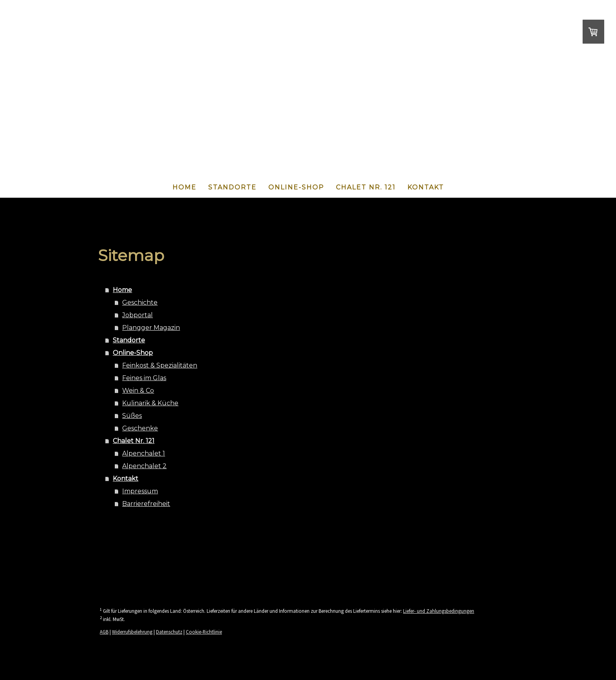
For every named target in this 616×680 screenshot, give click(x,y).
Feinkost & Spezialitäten (160, 365)
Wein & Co (138, 391)
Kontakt (426, 187)
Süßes (132, 416)
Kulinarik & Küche (150, 403)
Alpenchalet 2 (144, 466)
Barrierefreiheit (146, 504)
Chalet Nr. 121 (366, 187)
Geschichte (140, 302)
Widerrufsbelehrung (132, 632)
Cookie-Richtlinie (204, 632)
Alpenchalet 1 (144, 453)
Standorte (232, 187)
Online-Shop (296, 187)
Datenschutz (169, 632)
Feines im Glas (144, 378)
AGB (104, 632)
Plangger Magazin (151, 328)
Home (184, 187)
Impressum (140, 491)
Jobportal (137, 315)
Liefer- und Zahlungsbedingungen (439, 611)
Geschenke (140, 428)
